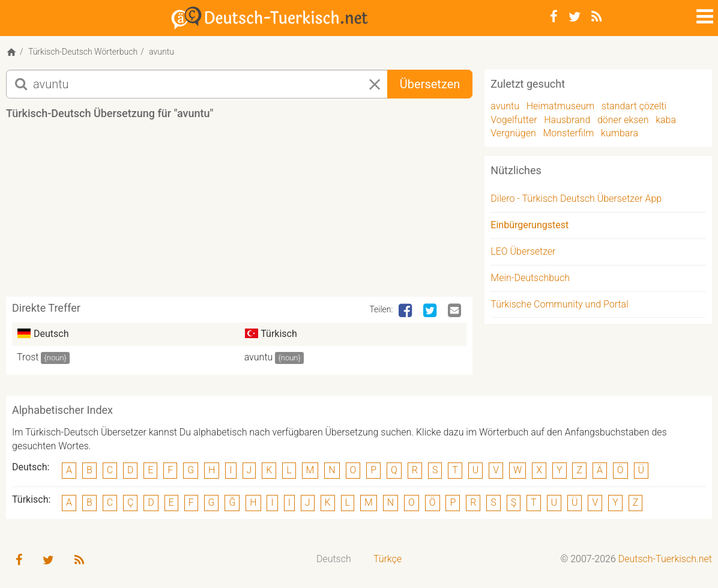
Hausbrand (567, 120)
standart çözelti (634, 106)
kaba (666, 120)
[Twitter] (575, 17)
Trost (28, 357)
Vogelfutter (514, 120)
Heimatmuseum (560, 106)
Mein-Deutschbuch (530, 278)
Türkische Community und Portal (559, 304)
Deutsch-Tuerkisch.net (665, 559)
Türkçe (388, 559)
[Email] (456, 311)
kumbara (620, 133)
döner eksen (623, 120)
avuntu (259, 357)
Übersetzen (430, 84)
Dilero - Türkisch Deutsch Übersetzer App (576, 199)
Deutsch (334, 559)
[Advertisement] (239, 213)
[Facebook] (554, 17)
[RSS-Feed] (596, 17)
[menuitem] (333, 559)
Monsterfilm (568, 133)
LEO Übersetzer (523, 251)
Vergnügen (513, 133)
